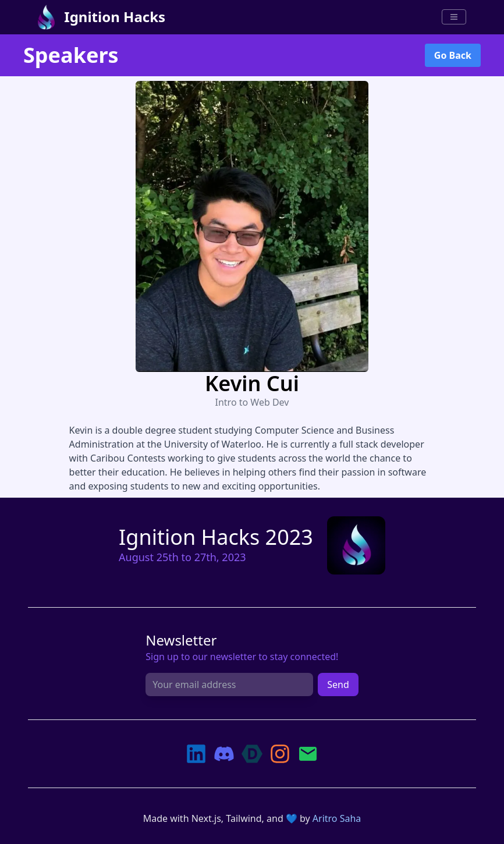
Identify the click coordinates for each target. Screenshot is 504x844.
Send (338, 685)
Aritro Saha (337, 818)
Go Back (453, 55)
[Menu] (454, 17)
